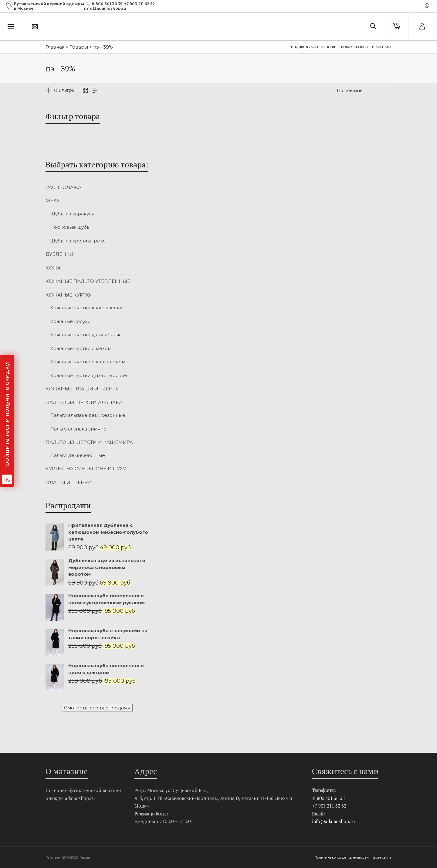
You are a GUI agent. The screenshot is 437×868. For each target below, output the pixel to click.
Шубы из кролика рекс (78, 241)
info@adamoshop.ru (333, 821)
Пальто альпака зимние (78, 429)
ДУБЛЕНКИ (59, 254)
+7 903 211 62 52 (139, 4)
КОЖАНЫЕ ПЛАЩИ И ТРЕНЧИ (83, 389)
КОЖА (53, 268)
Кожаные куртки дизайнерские (89, 375)
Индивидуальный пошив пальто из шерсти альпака (341, 47)
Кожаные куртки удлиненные (86, 335)
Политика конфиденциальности (342, 857)
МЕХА (53, 201)
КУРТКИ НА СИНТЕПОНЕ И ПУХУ (86, 469)
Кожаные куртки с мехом (81, 348)
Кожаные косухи (70, 321)
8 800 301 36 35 (107, 4)
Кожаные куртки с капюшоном (88, 362)
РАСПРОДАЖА (63, 187)
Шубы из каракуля (72, 214)
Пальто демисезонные (78, 455)
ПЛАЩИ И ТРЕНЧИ (69, 482)
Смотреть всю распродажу (97, 708)
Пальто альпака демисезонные (88, 415)
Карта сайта (381, 857)
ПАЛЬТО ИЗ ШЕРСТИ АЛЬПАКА (84, 402)
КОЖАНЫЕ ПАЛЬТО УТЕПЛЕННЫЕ (88, 281)
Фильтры (65, 90)
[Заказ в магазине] (364, 91)
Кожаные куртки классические (88, 308)
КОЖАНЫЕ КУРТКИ (69, 295)
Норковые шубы (70, 227)
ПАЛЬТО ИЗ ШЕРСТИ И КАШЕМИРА (89, 442)
